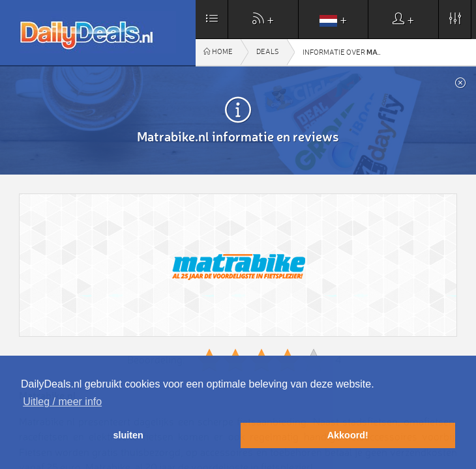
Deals (268, 52)
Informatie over (346, 52)
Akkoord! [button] (348, 435)
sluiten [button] (128, 435)
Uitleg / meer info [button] (62, 402)
